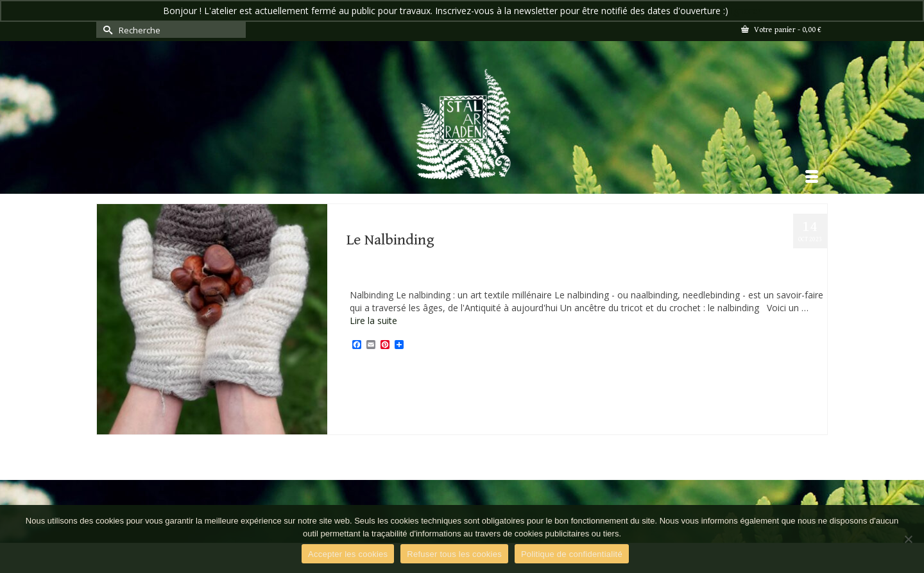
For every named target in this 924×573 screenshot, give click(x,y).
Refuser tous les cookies (454, 554)
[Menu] (812, 178)
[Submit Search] (106, 30)
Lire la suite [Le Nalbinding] (373, 321)
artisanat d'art (374, 374)
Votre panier (781, 30)
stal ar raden (515, 374)
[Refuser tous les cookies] (908, 539)
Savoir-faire (420, 276)
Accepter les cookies (348, 554)
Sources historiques (464, 374)
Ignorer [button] (746, 11)
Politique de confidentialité (572, 554)
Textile (455, 276)
